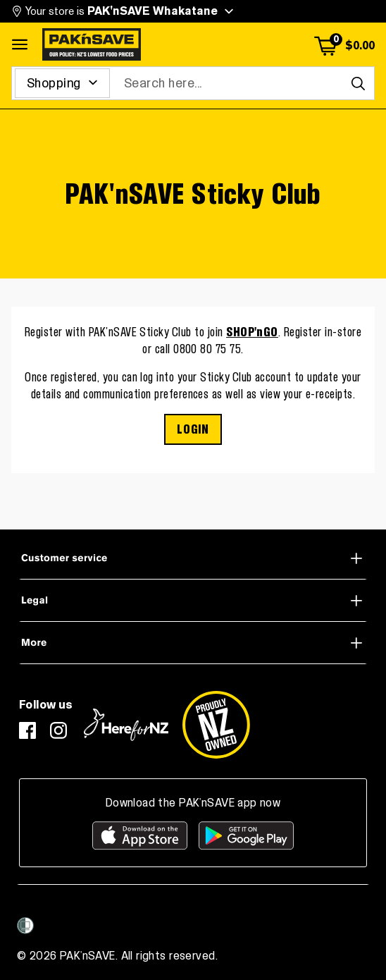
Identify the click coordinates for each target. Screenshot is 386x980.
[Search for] (62, 83)
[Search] (358, 83)
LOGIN (193, 429)
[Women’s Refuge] (25, 926)
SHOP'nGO (252, 332)
